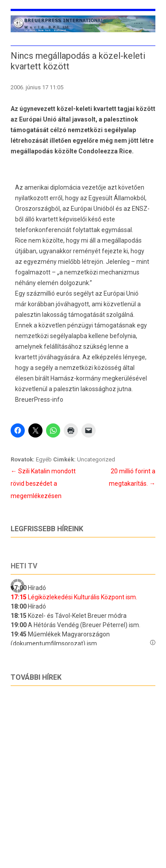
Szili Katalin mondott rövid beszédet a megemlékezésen (43, 483)
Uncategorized (96, 459)
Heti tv (24, 566)
